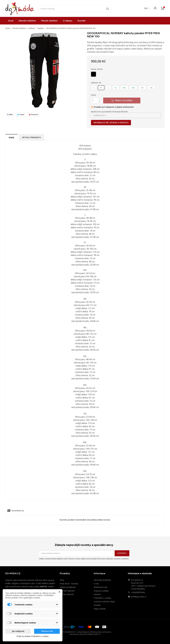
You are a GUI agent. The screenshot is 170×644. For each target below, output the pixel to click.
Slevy (62, 580)
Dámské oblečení (27, 21)
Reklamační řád (100, 587)
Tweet (21, 114)
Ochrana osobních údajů (104, 602)
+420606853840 (138, 592)
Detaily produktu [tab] (31, 137)
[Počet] (95, 101)
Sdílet (10, 114)
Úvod (11, 21)
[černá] (94, 75)
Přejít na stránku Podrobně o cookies (33, 636)
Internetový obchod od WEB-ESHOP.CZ (85, 634)
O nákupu (68, 21)
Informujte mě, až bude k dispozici (111, 123)
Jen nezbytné (18, 631)
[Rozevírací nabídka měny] (147, 8)
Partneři (97, 594)
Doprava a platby (101, 591)
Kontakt (82, 21)
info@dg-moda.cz (139, 597)
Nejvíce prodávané (68, 587)
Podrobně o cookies (102, 598)
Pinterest (33, 114)
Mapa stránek (100, 609)
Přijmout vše (47, 631)
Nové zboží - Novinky (69, 584)
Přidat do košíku (122, 100)
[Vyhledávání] (75, 9)
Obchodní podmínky (102, 580)
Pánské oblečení (49, 21)
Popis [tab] (11, 138)
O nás (96, 584)
